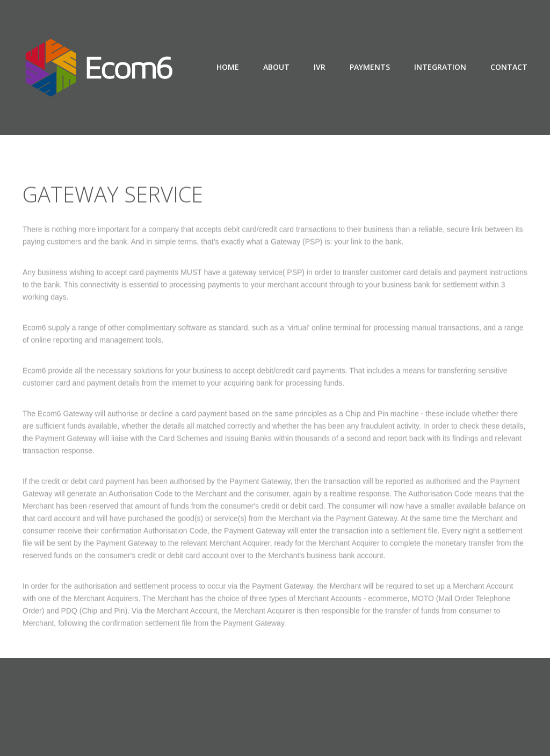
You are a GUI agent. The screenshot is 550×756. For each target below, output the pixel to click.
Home (228, 67)
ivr (320, 67)
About (276, 67)
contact (509, 67)
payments (370, 67)
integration (440, 67)
